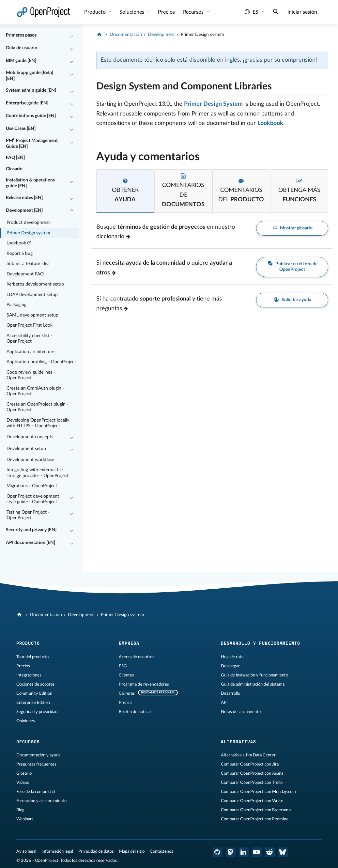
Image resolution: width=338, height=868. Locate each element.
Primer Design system (28, 233)
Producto (96, 12)
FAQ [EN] (15, 158)
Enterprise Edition (33, 703)
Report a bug (20, 254)
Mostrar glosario (292, 228)
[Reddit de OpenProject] (270, 852)
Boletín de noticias (136, 712)
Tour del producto (32, 657)
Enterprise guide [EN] (27, 103)
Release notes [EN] (24, 198)
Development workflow (30, 460)
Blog (20, 810)
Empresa (129, 643)
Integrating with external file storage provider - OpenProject (38, 473)
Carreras (127, 693)
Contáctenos (161, 851)
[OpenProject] (100, 35)
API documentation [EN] (31, 543)
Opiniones (26, 721)
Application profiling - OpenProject (41, 362)
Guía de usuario (22, 48)
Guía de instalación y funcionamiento (254, 675)
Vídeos (23, 783)
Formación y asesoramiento (41, 801)
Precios (166, 12)
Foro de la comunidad (36, 792)
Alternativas (238, 742)
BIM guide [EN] (21, 61)
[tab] (125, 191)
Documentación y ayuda (38, 755)
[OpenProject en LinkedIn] (244, 852)
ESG (123, 666)
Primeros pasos (21, 35)
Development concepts (30, 437)
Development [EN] (24, 210)
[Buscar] (276, 12)
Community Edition (34, 693)
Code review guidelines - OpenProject (31, 375)
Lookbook (19, 243)
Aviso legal (26, 851)
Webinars (25, 819)
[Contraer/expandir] (72, 36)
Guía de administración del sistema (253, 684)
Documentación (126, 35)
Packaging (16, 305)
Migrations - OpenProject (32, 486)
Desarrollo (230, 693)
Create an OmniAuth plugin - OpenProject (35, 391)
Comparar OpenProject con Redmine (255, 819)
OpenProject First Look (30, 325)
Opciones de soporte (35, 684)
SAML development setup (32, 315)
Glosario (14, 169)
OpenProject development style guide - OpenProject (33, 499)
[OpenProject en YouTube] (257, 852)
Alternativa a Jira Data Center (248, 755)
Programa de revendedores (144, 684)
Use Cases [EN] (21, 129)
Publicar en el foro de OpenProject (292, 267)
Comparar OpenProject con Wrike (252, 801)
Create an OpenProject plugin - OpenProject (38, 407)
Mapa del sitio (132, 851)
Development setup (26, 449)
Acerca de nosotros (137, 657)
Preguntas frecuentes (36, 764)
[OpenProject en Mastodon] (231, 852)
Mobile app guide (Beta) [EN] (30, 76)
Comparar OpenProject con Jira (250, 764)
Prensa (125, 703)
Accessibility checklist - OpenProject (29, 339)
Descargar (230, 666)
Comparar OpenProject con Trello (252, 783)
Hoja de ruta (232, 657)
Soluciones (132, 12)
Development (161, 35)
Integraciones (29, 675)
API (224, 703)
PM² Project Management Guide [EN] (32, 144)
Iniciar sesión (302, 12)
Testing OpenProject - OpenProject (28, 515)
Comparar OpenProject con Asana (252, 773)
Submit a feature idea (28, 264)
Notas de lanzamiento (241, 712)
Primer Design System (213, 104)
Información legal (57, 851)
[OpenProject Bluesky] (283, 852)
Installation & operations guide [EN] (30, 183)
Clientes (126, 675)
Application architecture (31, 352)
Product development (28, 223)
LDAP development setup (32, 295)
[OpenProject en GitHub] (218, 852)
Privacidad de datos (96, 851)
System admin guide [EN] (31, 90)
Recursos (194, 12)
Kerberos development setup (35, 284)
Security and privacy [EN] (31, 530)
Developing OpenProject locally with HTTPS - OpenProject (38, 423)
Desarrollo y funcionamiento (261, 643)
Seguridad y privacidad (37, 712)
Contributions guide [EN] (31, 116)
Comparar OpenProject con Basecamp (256, 810)
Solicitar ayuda (292, 300)
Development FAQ (25, 274)
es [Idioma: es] (252, 12)
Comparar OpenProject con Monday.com (258, 792)
